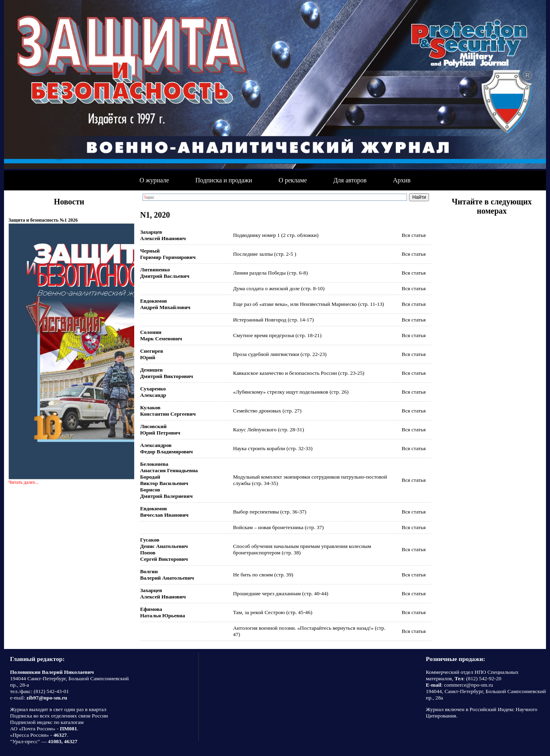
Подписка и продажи (224, 180)
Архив (402, 180)
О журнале (154, 180)
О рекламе (293, 180)
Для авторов (350, 180)
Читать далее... (24, 482)
